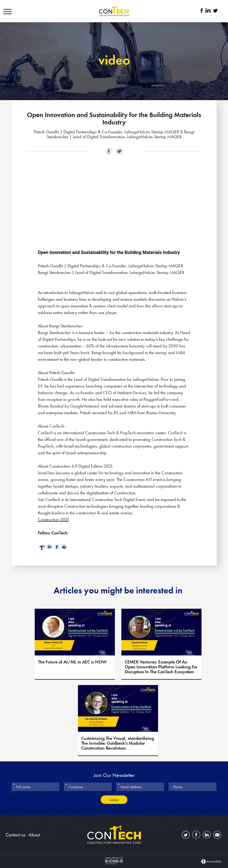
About (34, 835)
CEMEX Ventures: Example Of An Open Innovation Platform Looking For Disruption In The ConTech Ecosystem (161, 667)
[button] (12, 11)
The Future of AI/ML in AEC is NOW (72, 662)
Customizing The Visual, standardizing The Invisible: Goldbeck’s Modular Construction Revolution (118, 743)
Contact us (15, 835)
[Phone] (192, 787)
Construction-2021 (54, 519)
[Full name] (36, 787)
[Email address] (140, 787)
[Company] (88, 787)
